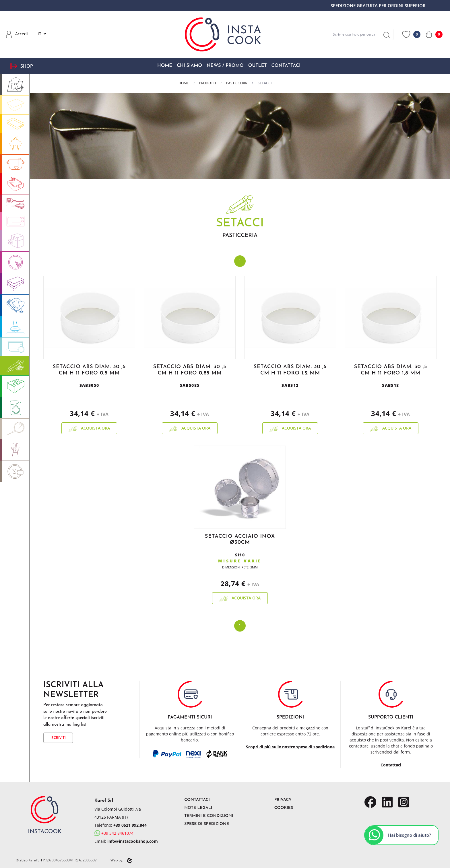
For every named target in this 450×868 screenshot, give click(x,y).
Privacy (283, 800)
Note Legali (198, 808)
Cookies (284, 808)
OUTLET (258, 66)
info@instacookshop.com (133, 841)
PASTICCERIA (237, 83)
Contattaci (286, 66)
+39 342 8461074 (114, 833)
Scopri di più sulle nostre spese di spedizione (290, 747)
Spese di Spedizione (207, 824)
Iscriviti (58, 738)
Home (165, 66)
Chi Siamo (189, 66)
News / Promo (225, 66)
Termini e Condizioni (209, 816)
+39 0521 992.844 (130, 825)
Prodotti (207, 83)
